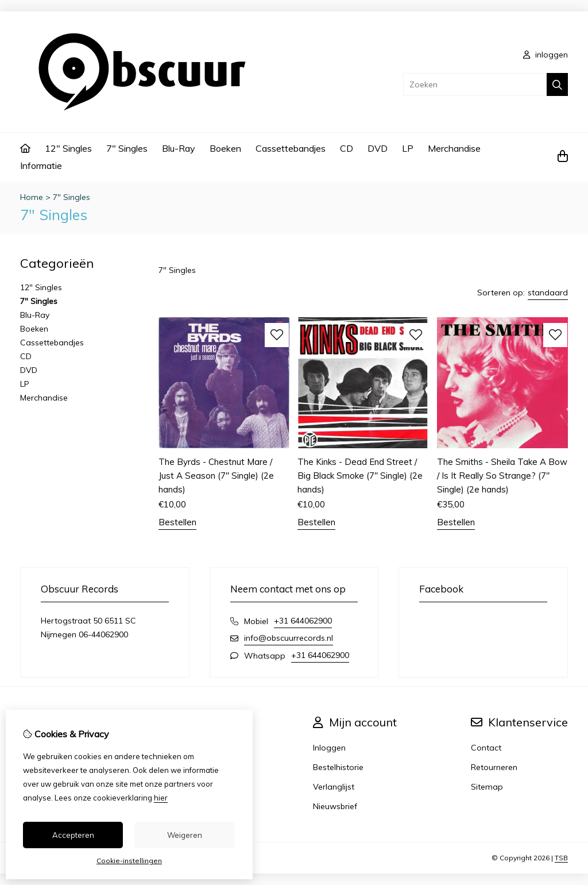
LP (408, 148)
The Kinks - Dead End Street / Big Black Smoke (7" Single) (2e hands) (360, 476)
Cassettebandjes (291, 148)
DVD (378, 148)
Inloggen (329, 748)
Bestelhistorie (338, 767)
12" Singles (68, 148)
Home (32, 197)
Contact (486, 748)
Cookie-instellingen (129, 861)
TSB (561, 858)
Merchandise (454, 148)
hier (161, 798)
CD (347, 148)
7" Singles (127, 148)
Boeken (225, 148)
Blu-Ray (179, 148)
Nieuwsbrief (335, 806)
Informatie (41, 166)
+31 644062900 (303, 621)
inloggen (546, 55)
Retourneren (494, 767)
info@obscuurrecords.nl (289, 638)
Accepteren (73, 835)
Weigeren (185, 835)
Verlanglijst (334, 787)
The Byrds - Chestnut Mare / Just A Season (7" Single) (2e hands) (216, 476)
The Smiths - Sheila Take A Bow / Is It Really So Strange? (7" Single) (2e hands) (502, 476)
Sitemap (487, 787)
